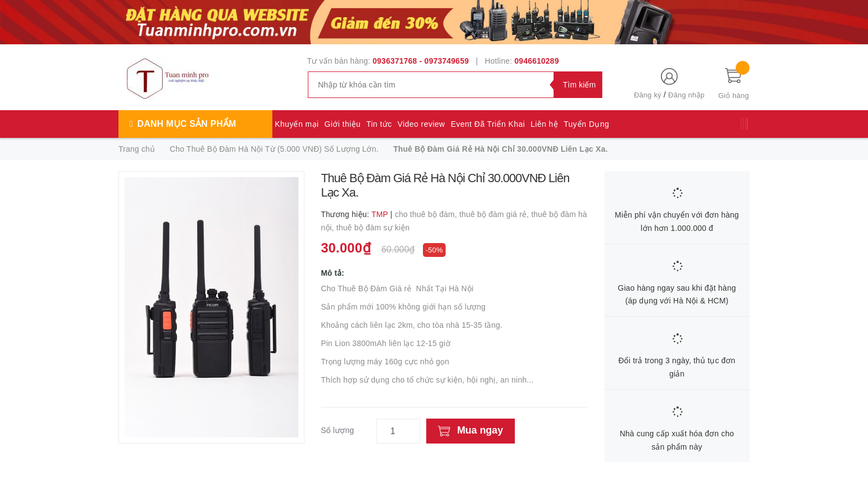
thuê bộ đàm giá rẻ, (495, 214)
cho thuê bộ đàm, (427, 214)
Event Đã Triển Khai (488, 124)
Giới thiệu (343, 124)
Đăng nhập (686, 95)
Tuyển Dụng (586, 124)
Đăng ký (647, 95)
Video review (421, 124)
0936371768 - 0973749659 (421, 61)
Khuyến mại (297, 124)
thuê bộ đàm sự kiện (373, 228)
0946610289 (536, 61)
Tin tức (379, 124)
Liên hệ (545, 124)
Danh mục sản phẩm (187, 124)
